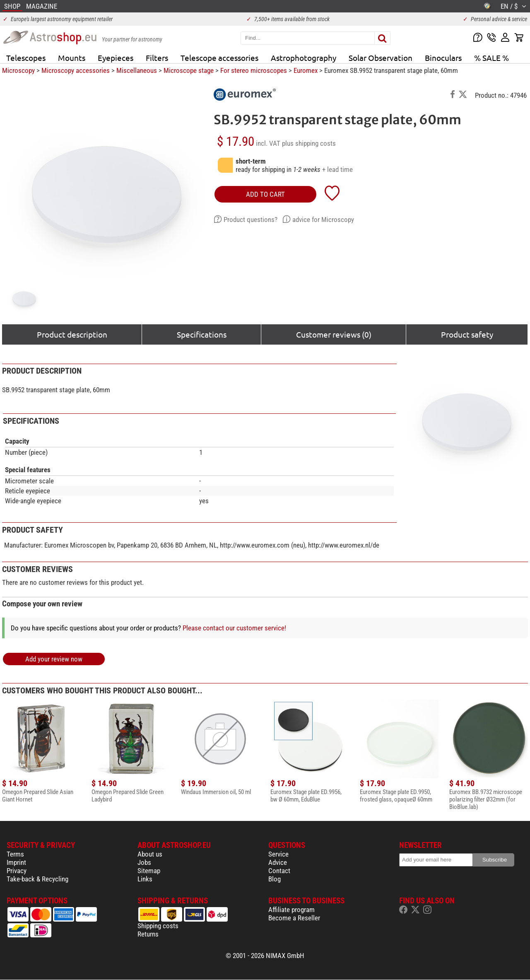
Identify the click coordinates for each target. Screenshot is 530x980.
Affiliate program (291, 910)
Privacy (17, 871)
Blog (275, 879)
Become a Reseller (294, 918)
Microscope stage (189, 70)
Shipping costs (158, 926)
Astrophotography (304, 58)
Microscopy (18, 70)
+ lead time (337, 169)
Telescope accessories (219, 58)
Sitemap (149, 871)
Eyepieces (116, 58)
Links (145, 879)
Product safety (467, 334)
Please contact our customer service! (234, 628)
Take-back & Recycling (37, 879)
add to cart (265, 194)
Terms (15, 854)
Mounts (72, 58)
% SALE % (491, 58)
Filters (157, 58)
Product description (72, 334)
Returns (148, 934)
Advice (278, 862)
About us (150, 854)
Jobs (144, 862)
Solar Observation (381, 58)
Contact (279, 871)
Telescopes (26, 58)
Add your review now (54, 659)
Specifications (202, 334)
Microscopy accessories (76, 70)
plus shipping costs (309, 143)
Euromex (306, 70)
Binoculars (443, 58)
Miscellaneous (137, 70)
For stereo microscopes (254, 70)
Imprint (16, 862)
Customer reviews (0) (334, 334)
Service (278, 854)
